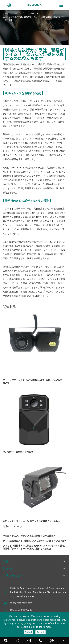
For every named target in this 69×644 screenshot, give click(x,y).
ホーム (6, 13)
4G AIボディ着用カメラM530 (18, 452)
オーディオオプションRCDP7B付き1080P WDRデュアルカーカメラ (34, 381)
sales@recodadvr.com (17, 603)
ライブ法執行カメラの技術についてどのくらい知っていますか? (34, 541)
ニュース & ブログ (19, 13)
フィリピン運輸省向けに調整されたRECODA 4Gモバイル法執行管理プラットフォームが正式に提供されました (34, 547)
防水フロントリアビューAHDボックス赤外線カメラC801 (31, 521)
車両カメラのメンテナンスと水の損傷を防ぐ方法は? (29, 536)
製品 (6, 561)
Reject (28, 632)
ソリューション (12, 575)
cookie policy (28, 627)
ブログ (33, 13)
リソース (8, 568)
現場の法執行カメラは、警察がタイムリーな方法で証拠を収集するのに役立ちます (34, 18)
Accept (41, 632)
